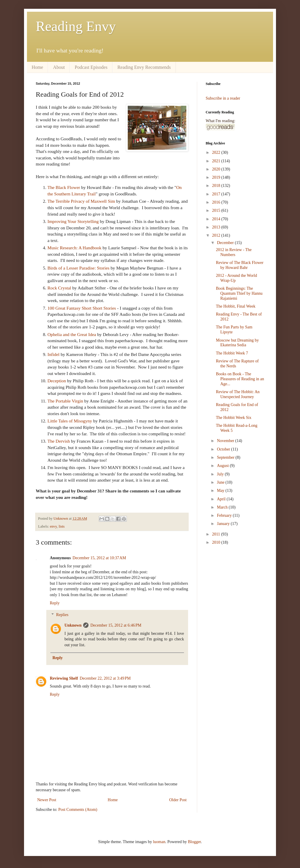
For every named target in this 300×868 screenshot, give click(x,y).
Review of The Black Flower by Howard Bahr (240, 265)
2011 (217, 534)
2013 (217, 227)
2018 (217, 186)
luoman (159, 842)
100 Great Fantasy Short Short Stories (82, 308)
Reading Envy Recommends (144, 67)
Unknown (73, 625)
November (226, 441)
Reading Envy (76, 26)
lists (62, 526)
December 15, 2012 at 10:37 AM (99, 558)
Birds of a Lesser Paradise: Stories (79, 268)
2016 (217, 202)
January (224, 524)
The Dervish (59, 441)
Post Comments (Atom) (78, 810)
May (221, 491)
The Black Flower (64, 187)
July (221, 474)
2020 (217, 169)
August (223, 466)
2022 (217, 152)
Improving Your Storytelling (73, 221)
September (226, 457)
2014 (217, 219)
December (226, 243)
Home (37, 67)
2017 (217, 194)
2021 (217, 161)
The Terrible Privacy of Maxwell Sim (81, 201)
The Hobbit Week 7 (232, 353)
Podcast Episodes (91, 67)
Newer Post (47, 800)
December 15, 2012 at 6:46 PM (116, 625)
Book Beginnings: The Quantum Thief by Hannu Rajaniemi (239, 293)
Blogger (194, 842)
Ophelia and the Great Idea (72, 334)
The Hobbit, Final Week (236, 306)
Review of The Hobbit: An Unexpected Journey (238, 394)
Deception (57, 381)
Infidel (53, 354)
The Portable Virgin (65, 401)
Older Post (178, 800)
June (221, 482)
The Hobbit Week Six (234, 418)
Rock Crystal (59, 288)
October (224, 449)
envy (53, 526)
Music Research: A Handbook (74, 248)
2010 (217, 542)
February (225, 515)
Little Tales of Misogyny (70, 421)
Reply (55, 603)
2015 (217, 210)
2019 (217, 177)
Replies (62, 615)
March (223, 507)
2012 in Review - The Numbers (234, 252)
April (222, 499)
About (59, 67)
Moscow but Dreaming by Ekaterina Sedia (237, 343)
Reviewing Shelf (64, 678)
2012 (217, 235)
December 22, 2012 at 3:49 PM (105, 678)
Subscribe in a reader (223, 98)
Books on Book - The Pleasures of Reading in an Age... (240, 379)
